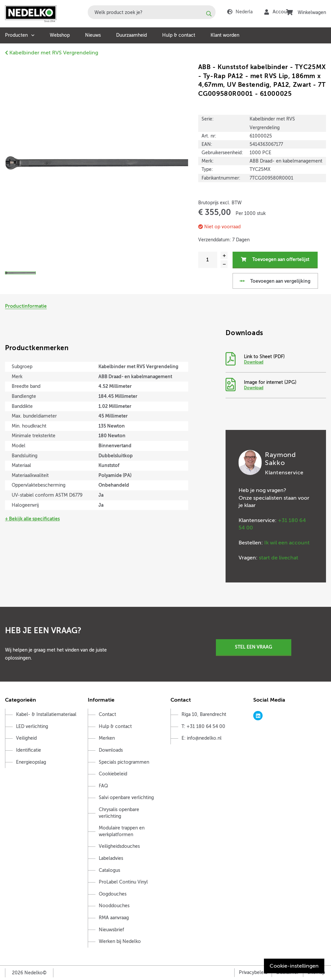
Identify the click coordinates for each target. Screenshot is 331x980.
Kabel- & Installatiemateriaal (46, 714)
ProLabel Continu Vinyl (123, 882)
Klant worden (225, 35)
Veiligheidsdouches (119, 847)
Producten (16, 35)
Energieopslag (31, 762)
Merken (107, 739)
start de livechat (279, 558)
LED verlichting (32, 726)
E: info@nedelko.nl (202, 739)
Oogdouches (113, 894)
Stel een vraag (254, 647)
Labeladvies (111, 858)
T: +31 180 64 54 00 (203, 726)
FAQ (103, 786)
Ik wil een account (287, 543)
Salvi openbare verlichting (126, 798)
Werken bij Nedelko (120, 941)
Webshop (60, 35)
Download (254, 362)
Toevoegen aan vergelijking (275, 281)
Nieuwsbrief (111, 930)
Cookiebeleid (113, 774)
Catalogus (109, 870)
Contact (107, 714)
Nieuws (93, 35)
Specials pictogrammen (124, 762)
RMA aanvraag (114, 918)
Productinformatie (26, 306)
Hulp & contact (179, 35)
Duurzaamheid (131, 35)
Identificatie (29, 750)
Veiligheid (26, 739)
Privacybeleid (253, 972)
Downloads (111, 750)
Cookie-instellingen (294, 966)
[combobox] (152, 12)
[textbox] (152, 12)
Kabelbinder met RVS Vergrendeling (52, 53)
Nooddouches (114, 906)
